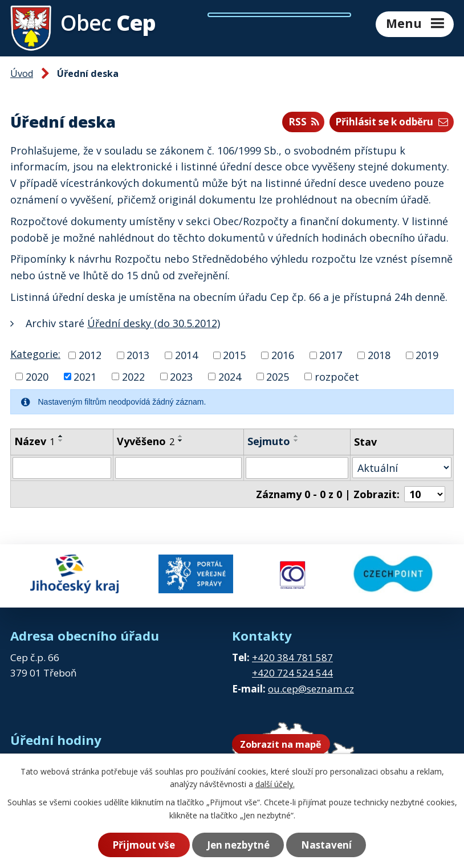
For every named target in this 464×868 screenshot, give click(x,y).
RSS (304, 122)
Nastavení (326, 845)
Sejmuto (269, 441)
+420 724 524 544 (292, 673)
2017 (331, 355)
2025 (278, 376)
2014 (186, 355)
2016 (283, 355)
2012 (90, 355)
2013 (138, 355)
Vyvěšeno (146, 441)
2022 (133, 376)
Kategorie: (35, 354)
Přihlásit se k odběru (392, 122)
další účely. (275, 784)
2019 (427, 355)
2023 (181, 376)
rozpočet (337, 376)
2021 (85, 376)
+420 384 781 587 (292, 657)
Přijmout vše (144, 845)
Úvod (22, 74)
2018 (379, 355)
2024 (230, 376)
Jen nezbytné (238, 845)
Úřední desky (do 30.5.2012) (154, 323)
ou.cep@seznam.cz (311, 689)
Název (34, 441)
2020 (37, 376)
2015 (234, 355)
